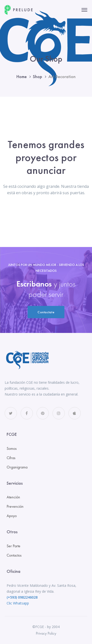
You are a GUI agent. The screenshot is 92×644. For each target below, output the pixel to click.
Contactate (46, 312)
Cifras (11, 458)
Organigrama (17, 467)
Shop (38, 76)
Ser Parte (13, 546)
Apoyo (12, 516)
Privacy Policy (46, 633)
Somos (12, 448)
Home (22, 76)
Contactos (14, 555)
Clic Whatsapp (18, 603)
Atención (13, 497)
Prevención (15, 506)
